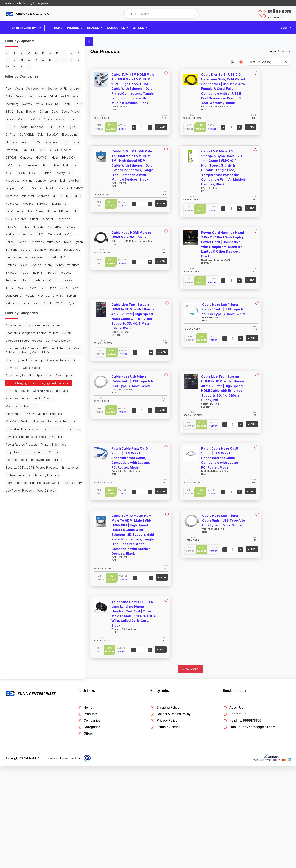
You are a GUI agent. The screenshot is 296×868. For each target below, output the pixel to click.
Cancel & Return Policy (171, 816)
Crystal (48, 149)
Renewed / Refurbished (21, 349)
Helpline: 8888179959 (242, 822)
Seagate (11, 364)
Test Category (15, 754)
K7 (37, 241)
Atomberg (33, 119)
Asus (20, 119)
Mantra (22, 264)
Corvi (9, 149)
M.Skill (10, 264)
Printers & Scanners (18, 680)
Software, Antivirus (39, 727)
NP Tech (34, 303)
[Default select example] (268, 62)
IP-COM (30, 234)
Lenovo (41, 249)
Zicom (10, 456)
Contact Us (235, 816)
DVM (40, 172)
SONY (10, 387)
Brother (31, 134)
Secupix (26, 364)
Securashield (43, 364)
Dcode (35, 157)
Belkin (49, 126)
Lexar (9, 257)
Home (58, 28)
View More (176, 669)
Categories (89, 829)
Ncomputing (13, 295)
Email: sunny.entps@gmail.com (249, 829)
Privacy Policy (164, 822)
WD (40, 441)
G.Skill (28, 203)
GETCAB (11, 211)
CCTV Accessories (18, 517)
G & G (17, 203)
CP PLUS (22, 149)
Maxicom (47, 264)
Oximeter (47, 310)
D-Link (10, 157)
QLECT (40, 333)
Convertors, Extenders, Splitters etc (29, 560)
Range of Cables (17, 700)
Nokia (9, 303)
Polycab (43, 326)
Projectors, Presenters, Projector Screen (27, 690)
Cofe (9, 142)
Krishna (28, 249)
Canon (44, 134)
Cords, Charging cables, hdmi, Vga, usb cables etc (29, 577)
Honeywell (13, 226)
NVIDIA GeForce (16, 310)
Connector (13, 552)
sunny (34, 387)
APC (22, 111)
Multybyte (12, 287)
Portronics (12, 333)
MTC (46, 280)
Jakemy (27, 241)
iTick (41, 234)
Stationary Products (18, 735)
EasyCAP (12, 180)
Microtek (11, 280)
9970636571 (276, 17)
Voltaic (30, 441)
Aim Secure (13, 103)
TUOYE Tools (14, 425)
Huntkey (36, 226)
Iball (47, 226)
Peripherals (13, 653)
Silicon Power (33, 372)
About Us (233, 809)
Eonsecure (36, 188)
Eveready (35, 195)
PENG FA (28, 318)
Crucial (36, 149)
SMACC (24, 379)
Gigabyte (26, 211)
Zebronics (39, 448)
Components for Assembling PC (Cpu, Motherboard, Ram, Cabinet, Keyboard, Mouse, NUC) (28, 529)
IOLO (18, 234)
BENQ (9, 134)
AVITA (9, 126)
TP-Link (24, 418)
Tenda (36, 402)
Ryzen (10, 356)
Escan (21, 195)
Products (285, 52)
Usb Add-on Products (20, 762)
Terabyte (12, 410)
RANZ (26, 341)
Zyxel (9, 464)
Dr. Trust (11, 172)
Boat (20, 134)
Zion (20, 456)
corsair (42, 142)
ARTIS (10, 119)
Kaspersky (13, 249)
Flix (8, 203)
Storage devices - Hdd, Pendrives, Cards (28, 744)
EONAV (20, 188)
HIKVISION (23, 218)
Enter (9, 188)
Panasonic (12, 318)
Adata (19, 96)
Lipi (19, 257)
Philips (42, 318)
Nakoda (42, 287)
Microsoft (43, 272)
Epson (10, 195)
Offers (85, 835)
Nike (49, 295)
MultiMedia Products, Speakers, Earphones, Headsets (26, 632)
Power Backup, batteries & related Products (28, 663)
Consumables (32, 552)
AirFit (27, 103)
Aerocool (32, 96)
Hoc (45, 218)
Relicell (38, 341)
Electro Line (29, 180)
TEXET (41, 410)
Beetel (37, 126)
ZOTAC (43, 456)
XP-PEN (11, 448)
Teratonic (27, 410)
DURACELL (27, 172)
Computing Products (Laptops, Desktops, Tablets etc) (25, 543)
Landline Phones (43, 602)
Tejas (9, 402)
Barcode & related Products (24, 509)
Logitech (47, 257)
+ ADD (132, 127)
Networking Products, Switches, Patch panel (26, 643)
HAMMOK (42, 211)
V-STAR (21, 433)
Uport (9, 433)
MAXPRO (12, 272)
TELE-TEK (22, 402)
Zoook (31, 456)
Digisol (46, 165)
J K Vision (12, 241)
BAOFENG (23, 126)
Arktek (44, 111)
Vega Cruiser (14, 441)
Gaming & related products (23, 595)
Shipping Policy (165, 809)
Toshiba (11, 418)
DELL (26, 165)
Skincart (11, 379)
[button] (95, 28)
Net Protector (34, 295)
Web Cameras (15, 769)
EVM (48, 195)
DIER (35, 165)
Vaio (32, 433)
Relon (49, 341)
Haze (9, 218)
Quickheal (12, 341)
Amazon (39, 103)
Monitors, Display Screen (22, 610)
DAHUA (22, 157)
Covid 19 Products (18, 587)
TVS (43, 425)
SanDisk (38, 356)
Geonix (40, 203)
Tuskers (31, 425)
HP (25, 226)
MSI (37, 280)
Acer (9, 96)
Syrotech (39, 395)
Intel (8, 234)
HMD (36, 218)
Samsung (23, 356)
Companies (89, 822)
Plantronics (27, 326)
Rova (44, 349)
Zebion (24, 448)
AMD (51, 103)
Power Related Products (22, 673)
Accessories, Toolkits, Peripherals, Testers (28, 488)
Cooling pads (14, 568)
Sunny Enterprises (17, 395)
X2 (48, 441)
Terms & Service (165, 829)
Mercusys (27, 272)
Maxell (34, 264)
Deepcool (12, 165)
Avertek (48, 119)
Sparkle (22, 387)
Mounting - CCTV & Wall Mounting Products (28, 620)
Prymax (27, 333)
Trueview (39, 418)
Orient (34, 310)
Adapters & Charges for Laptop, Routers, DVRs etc (26, 500)
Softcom (38, 379)
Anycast (11, 111)
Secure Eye (13, 372)
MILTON (26, 280)
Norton (21, 303)
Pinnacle (11, 326)
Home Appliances (17, 602)
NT (45, 303)
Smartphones (14, 727)
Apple (32, 111)
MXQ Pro (28, 287)
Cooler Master (25, 142)
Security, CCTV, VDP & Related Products (26, 717)
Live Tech (31, 257)
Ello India (45, 180)
